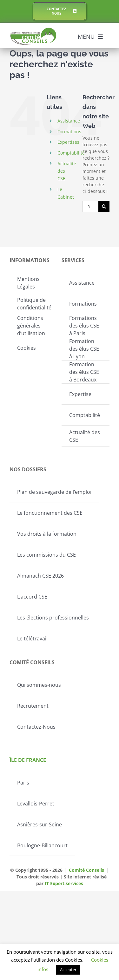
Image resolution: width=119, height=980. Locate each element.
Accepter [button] (68, 970)
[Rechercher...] (90, 206)
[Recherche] (104, 206)
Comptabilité (71, 153)
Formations (69, 132)
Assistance (69, 121)
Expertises (68, 142)
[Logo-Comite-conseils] (33, 30)
